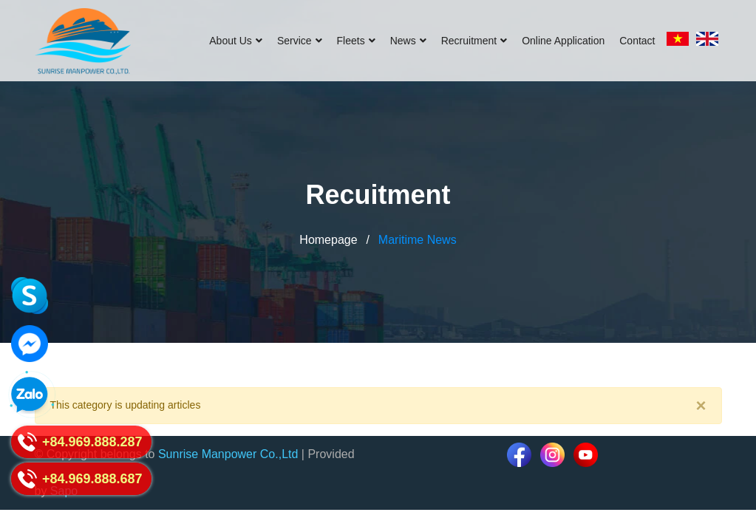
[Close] (701, 406)
